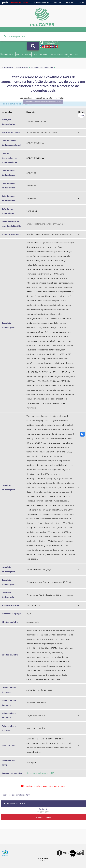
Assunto (20, 54)
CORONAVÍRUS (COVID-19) (19, 3)
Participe (58, 3)
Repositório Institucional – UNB (42, 67)
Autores (28, 54)
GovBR (5, 3)
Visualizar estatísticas (14, 804)
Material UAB (63, 54)
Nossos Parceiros (22, 67)
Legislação (70, 3)
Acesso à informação (41, 3)
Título (53, 54)
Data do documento (41, 54)
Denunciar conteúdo (43, 817)
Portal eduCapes (7, 67)
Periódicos (74, 54)
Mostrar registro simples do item (16, 795)
